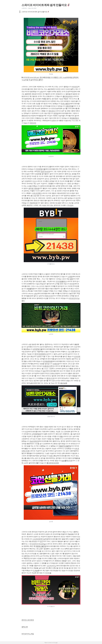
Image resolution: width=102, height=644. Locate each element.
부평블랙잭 (30, 289)
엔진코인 (52, 111)
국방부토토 (33, 203)
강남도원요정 (34, 441)
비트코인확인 (37, 193)
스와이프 (24, 8)
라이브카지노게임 (28, 634)
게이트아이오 (75, 291)
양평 (71, 279)
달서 (45, 371)
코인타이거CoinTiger (39, 544)
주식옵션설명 (63, 383)
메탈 (61, 436)
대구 (77, 198)
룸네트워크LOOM (53, 463)
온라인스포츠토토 (28, 620)
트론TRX (26, 556)
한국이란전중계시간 (42, 354)
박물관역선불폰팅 (65, 446)
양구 (42, 541)
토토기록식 (53, 456)
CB (41, 186)
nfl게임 (56, 113)
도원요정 (56, 364)
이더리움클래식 (61, 281)
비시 (35, 181)
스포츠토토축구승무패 (40, 539)
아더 (52, 549)
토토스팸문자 (66, 104)
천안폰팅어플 (41, 169)
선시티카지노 (52, 566)
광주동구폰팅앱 (34, 188)
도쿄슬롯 (36, 571)
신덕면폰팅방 (36, 434)
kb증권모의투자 (49, 366)
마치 (27, 432)
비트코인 (75, 87)
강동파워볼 (69, 106)
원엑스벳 (25, 627)
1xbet (41, 92)
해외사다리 (49, 296)
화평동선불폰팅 (41, 546)
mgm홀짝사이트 (67, 461)
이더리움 (48, 573)
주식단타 (70, 205)
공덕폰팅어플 (38, 349)
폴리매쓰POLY (68, 96)
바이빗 (72, 284)
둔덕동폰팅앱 (48, 361)
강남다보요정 (45, 171)
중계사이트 (50, 378)
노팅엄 (70, 277)
